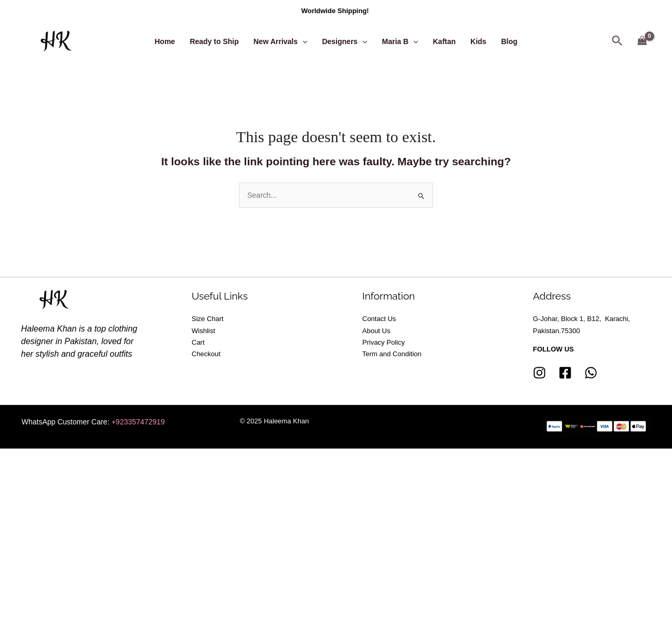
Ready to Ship (214, 41)
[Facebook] (565, 373)
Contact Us (379, 319)
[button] (617, 41)
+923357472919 (138, 422)
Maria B (400, 41)
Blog (509, 41)
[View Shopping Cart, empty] (642, 41)
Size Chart (208, 319)
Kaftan (445, 41)
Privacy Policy (384, 342)
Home (165, 41)
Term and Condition (392, 354)
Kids (478, 41)
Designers (344, 41)
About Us (376, 330)
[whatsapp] (591, 373)
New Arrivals (281, 41)
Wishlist (203, 330)
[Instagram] (539, 373)
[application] (302, 41)
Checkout (206, 354)
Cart (198, 342)
